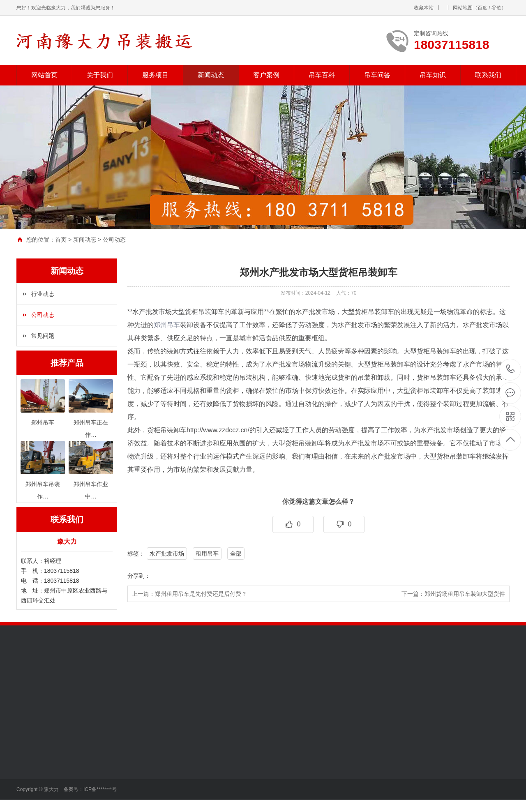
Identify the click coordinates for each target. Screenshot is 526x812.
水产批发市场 (167, 554)
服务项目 (155, 75)
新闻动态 (211, 75)
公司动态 (114, 240)
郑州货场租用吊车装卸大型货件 (465, 594)
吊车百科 (322, 75)
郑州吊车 (167, 325)
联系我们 (488, 75)
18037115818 (511, 369)
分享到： (139, 576)
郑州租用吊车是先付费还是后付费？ (201, 594)
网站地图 (463, 8)
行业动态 (43, 294)
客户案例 (266, 75)
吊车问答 (377, 75)
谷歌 (496, 8)
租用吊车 (207, 554)
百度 (482, 8)
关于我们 (100, 75)
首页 (61, 240)
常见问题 (43, 336)
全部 (236, 554)
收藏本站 (424, 8)
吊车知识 (433, 75)
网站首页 (44, 75)
